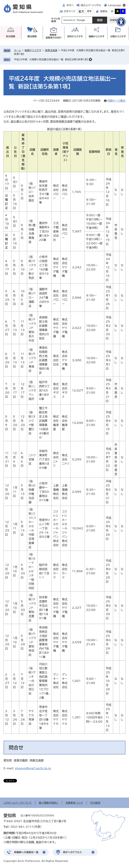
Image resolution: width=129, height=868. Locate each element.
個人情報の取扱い (49, 803)
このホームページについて (18, 803)
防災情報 (11, 36)
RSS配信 (95, 803)
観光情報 (32, 36)
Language (115, 5)
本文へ (70, 5)
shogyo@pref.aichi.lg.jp (33, 768)
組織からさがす (33, 50)
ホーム (17, 50)
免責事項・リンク (74, 803)
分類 (118, 36)
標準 (89, 11)
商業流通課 (51, 50)
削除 (90, 59)
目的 (75, 36)
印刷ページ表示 (117, 101)
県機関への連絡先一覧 (26, 852)
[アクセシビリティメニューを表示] (121, 22)
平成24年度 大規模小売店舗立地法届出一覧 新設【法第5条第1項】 (51, 59)
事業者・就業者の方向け (54, 36)
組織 (97, 36)
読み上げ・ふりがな (91, 5)
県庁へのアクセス (72, 852)
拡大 (81, 11)
